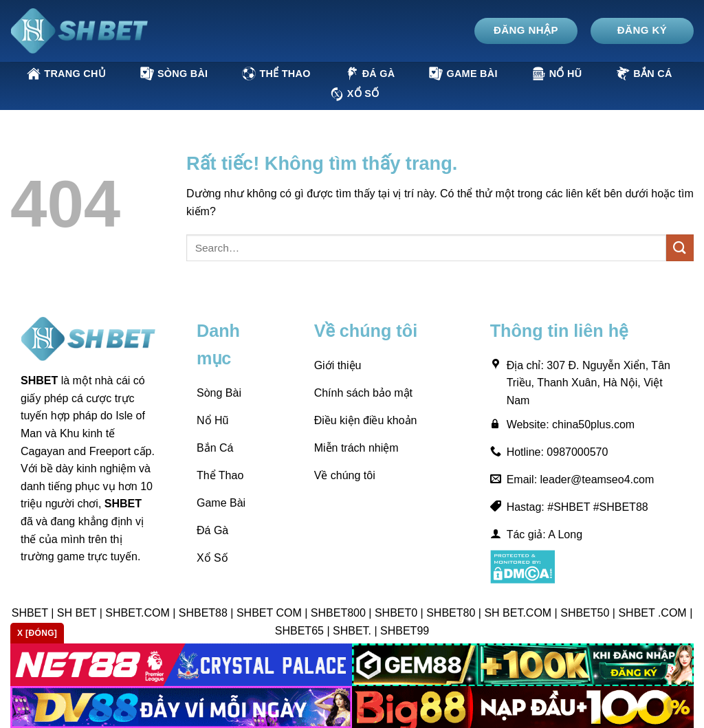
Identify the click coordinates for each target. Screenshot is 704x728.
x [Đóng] (37, 633)
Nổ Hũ (557, 74)
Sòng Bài (174, 74)
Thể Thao (276, 74)
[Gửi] (680, 248)
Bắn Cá (644, 74)
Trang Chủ (66, 74)
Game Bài (463, 74)
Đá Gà (370, 74)
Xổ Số (355, 94)
